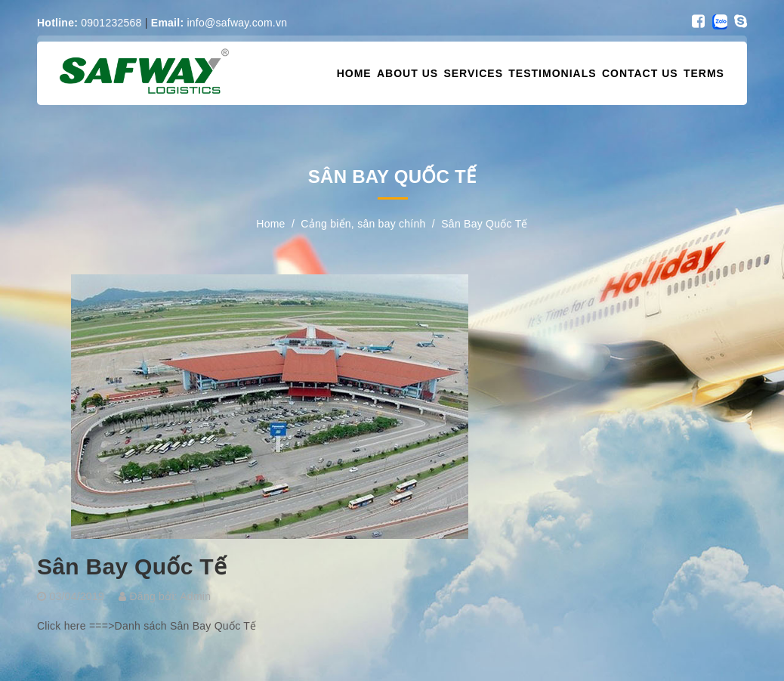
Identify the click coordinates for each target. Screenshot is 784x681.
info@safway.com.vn (219, 23)
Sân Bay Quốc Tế (132, 566)
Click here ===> (76, 626)
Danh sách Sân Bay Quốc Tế (186, 626)
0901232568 (90, 23)
